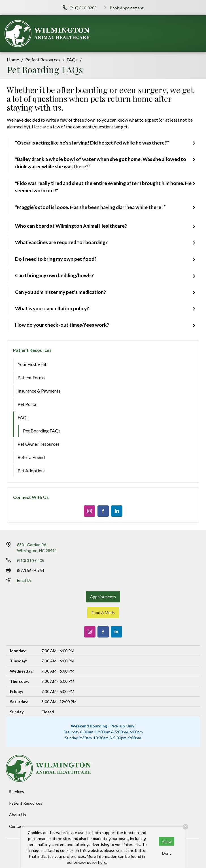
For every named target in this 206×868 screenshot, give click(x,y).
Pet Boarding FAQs (42, 431)
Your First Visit (32, 364)
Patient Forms (31, 377)
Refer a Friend (31, 457)
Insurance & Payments (39, 391)
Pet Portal (27, 404)
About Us (18, 815)
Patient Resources (43, 60)
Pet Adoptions (32, 470)
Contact (16, 826)
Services (17, 791)
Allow (167, 842)
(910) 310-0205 (31, 560)
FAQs (72, 60)
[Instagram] (90, 511)
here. (103, 862)
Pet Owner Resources (39, 444)
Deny (167, 853)
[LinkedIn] (117, 511)
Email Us (24, 580)
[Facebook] (103, 511)
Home (13, 60)
